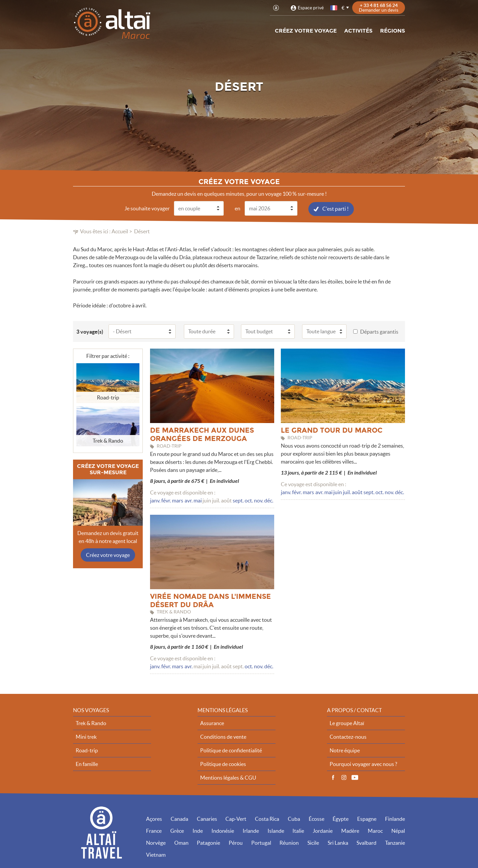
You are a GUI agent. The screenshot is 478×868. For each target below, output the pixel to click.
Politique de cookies (223, 764)
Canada (179, 818)
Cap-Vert (236, 818)
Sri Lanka (338, 842)
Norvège (156, 842)
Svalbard (366, 842)
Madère (350, 830)
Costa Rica (267, 818)
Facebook (333, 777)
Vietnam (156, 854)
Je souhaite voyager (147, 208)
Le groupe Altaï (347, 723)
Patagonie (208, 842)
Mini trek (86, 736)
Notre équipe (345, 750)
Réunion (289, 842)
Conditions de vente (223, 736)
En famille (87, 764)
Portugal (261, 842)
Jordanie (323, 830)
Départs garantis (379, 331)
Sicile (313, 842)
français (334, 8)
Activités (358, 31)
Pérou (236, 842)
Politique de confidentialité (231, 750)
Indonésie (223, 830)
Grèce (177, 830)
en (238, 208)
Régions (393, 31)
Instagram (344, 777)
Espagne (367, 818)
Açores (154, 818)
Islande (276, 830)
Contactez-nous (348, 736)
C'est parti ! (335, 208)
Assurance (212, 723)
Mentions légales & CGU (228, 777)
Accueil (120, 231)
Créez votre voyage (306, 31)
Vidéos (355, 777)
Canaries (207, 818)
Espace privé (311, 8)
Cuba (294, 818)
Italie (298, 830)
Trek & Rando (91, 723)
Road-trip (87, 750)
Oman (181, 842)
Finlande (395, 818)
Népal (398, 830)
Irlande (251, 830)
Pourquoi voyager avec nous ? (363, 764)
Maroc (375, 830)
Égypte (341, 818)
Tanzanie (395, 842)
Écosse (317, 818)
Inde (198, 830)
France (154, 830)
